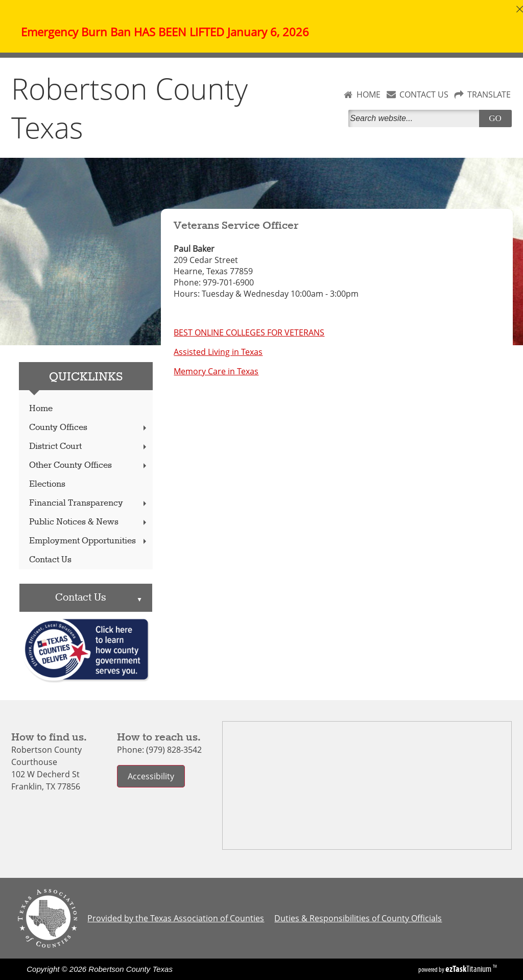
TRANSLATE (489, 94)
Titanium (469, 969)
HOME (369, 94)
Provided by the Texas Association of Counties (176, 918)
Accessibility (151, 776)
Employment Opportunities (89, 541)
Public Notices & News (89, 522)
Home (41, 409)
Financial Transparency (89, 503)
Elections (47, 484)
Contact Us (50, 560)
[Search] (416, 118)
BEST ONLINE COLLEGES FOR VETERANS (249, 332)
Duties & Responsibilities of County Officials (358, 918)
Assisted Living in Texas (218, 352)
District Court (89, 447)
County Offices (89, 428)
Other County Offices (89, 465)
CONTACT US (424, 94)
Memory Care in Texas (216, 371)
